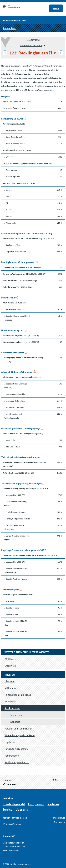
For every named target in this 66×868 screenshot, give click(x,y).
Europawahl (36, 804)
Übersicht (10, 681)
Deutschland (33, 40)
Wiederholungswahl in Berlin (20, 735)
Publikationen (12, 755)
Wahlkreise (10, 701)
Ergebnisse (10, 742)
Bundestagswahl (14, 804)
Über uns (22, 809)
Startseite (14, 9)
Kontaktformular (13, 824)
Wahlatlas (15, 722)
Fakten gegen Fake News (18, 695)
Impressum (59, 822)
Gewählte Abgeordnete (17, 749)
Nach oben (59, 780)
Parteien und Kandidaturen (18, 728)
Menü (56, 8)
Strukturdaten (9, 28)
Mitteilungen (11, 688)
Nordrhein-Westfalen (31, 45)
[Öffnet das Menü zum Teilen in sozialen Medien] (9, 784)
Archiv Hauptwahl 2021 (17, 762)
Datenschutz (59, 818)
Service (7, 809)
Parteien (53, 804)
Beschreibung (17, 715)
